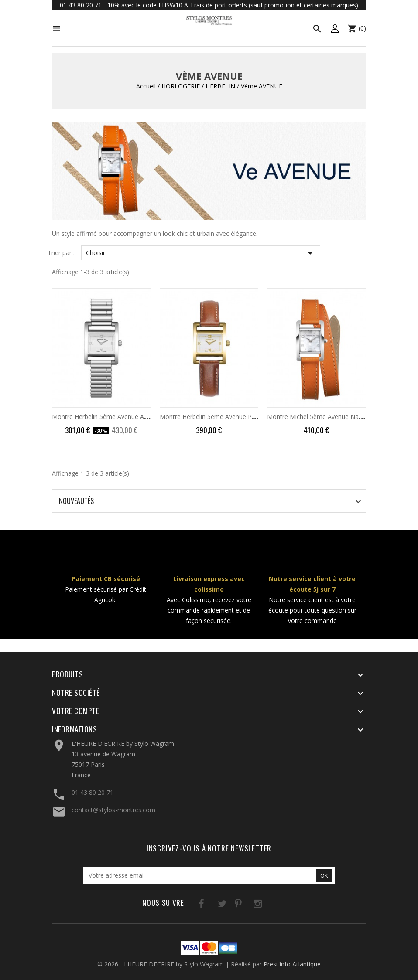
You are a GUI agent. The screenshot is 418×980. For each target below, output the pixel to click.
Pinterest (229, 905)
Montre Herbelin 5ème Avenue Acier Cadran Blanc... (125, 417)
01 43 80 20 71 (93, 792)
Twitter (211, 905)
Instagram (247, 905)
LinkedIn (265, 905)
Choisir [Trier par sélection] (201, 253)
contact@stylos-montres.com (113, 810)
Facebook (193, 905)
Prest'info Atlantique (292, 964)
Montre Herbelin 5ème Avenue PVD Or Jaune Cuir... (231, 417)
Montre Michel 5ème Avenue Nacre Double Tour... (338, 417)
